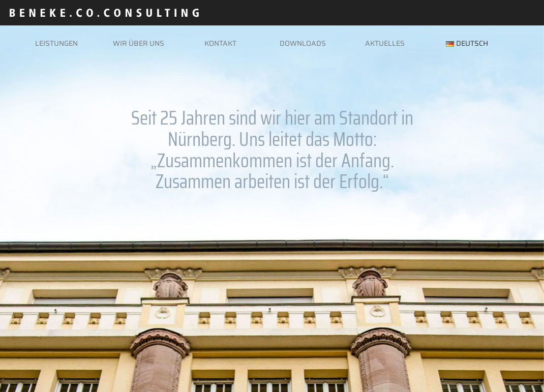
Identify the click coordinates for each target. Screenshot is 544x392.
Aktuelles (385, 43)
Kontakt (220, 43)
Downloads (303, 43)
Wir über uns (139, 43)
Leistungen (56, 43)
